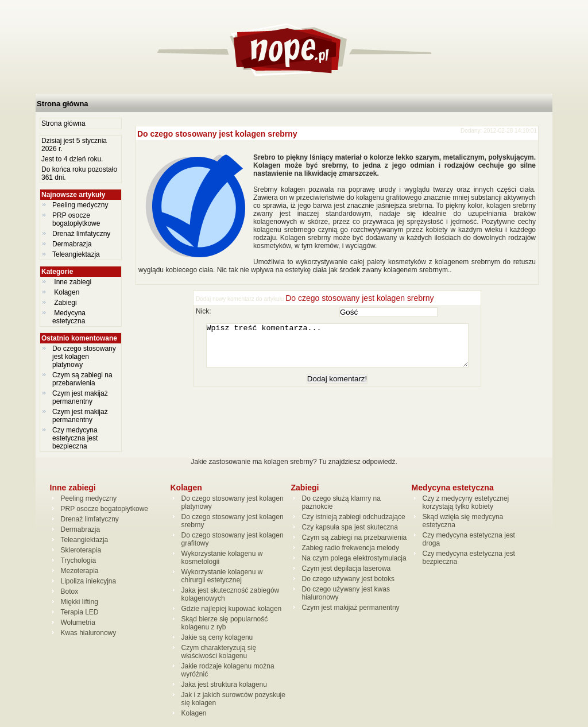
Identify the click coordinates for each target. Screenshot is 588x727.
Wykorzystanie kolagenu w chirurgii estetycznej (222, 576)
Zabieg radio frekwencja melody (351, 548)
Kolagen (67, 292)
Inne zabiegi (73, 282)
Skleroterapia (81, 550)
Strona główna (63, 104)
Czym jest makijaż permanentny (80, 397)
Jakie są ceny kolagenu (217, 637)
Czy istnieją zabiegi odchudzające (354, 517)
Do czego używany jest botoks (348, 579)
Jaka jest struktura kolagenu (224, 685)
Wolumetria (78, 622)
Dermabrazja (72, 244)
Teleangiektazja (76, 254)
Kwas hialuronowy (89, 633)
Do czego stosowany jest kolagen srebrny (217, 134)
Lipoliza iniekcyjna (89, 581)
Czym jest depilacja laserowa (347, 569)
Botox (70, 591)
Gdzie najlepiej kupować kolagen (232, 609)
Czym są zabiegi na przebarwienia (82, 379)
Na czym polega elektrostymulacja (354, 558)
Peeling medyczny (80, 205)
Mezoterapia (80, 571)
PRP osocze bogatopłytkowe (76, 219)
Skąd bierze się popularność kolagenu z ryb (225, 623)
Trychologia (79, 560)
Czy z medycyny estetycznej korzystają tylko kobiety (466, 502)
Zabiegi (65, 303)
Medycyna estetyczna (70, 317)
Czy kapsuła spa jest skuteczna (350, 527)
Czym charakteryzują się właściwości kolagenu (219, 652)
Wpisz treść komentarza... (343, 350)
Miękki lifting (80, 602)
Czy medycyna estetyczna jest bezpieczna (75, 438)
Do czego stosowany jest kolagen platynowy (84, 357)
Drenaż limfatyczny (81, 234)
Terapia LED (80, 612)
